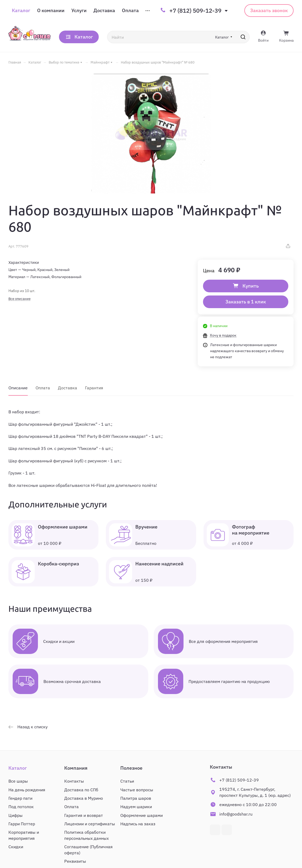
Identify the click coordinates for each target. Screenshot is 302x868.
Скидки (16, 847)
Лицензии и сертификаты (90, 824)
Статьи (127, 781)
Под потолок (21, 807)
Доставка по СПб (81, 790)
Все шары (18, 781)
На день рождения (27, 790)
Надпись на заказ (138, 824)
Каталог (18, 768)
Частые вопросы (137, 790)
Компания (76, 768)
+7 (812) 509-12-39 (195, 11)
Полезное (131, 768)
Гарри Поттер (22, 824)
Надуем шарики (136, 807)
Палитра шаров (136, 798)
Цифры (16, 815)
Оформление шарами (142, 815)
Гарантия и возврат (84, 815)
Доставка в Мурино (84, 798)
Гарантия (94, 388)
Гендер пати (20, 798)
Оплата (43, 388)
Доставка (68, 388)
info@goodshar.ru (236, 814)
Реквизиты (75, 861)
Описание (18, 388)
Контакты (74, 781)
